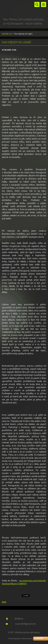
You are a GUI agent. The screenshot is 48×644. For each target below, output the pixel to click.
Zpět (4, 602)
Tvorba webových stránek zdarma (20, 639)
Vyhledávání (37, 4)
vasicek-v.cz (7, 34)
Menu (44, 4)
